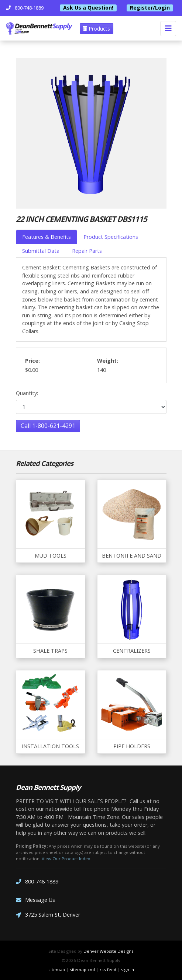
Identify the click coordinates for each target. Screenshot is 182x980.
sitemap (57, 969)
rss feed (108, 969)
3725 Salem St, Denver (48, 915)
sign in (128, 969)
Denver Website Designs (109, 951)
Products (97, 29)
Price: (32, 361)
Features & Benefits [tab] (47, 237)
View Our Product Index (66, 859)
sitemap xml (82, 969)
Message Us (35, 900)
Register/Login (150, 8)
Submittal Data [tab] (41, 251)
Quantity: (27, 393)
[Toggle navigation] (168, 29)
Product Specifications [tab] (111, 237)
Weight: (108, 361)
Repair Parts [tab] (87, 251)
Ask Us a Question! (88, 8)
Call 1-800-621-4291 (48, 426)
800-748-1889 (37, 882)
